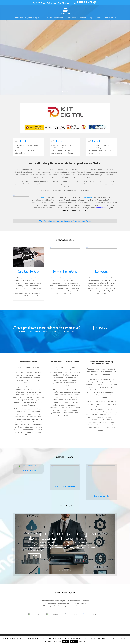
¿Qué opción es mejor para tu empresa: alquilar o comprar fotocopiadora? (62, 546)
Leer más (34, 566)
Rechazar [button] (74, 641)
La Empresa (18, 18)
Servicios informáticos (54, 18)
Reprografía (71, 18)
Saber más (25, 75)
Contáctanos (102, 338)
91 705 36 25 (40, 3)
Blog (90, 18)
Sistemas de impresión (102, 506)
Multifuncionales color (28, 499)
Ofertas (83, 18)
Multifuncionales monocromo (65, 506)
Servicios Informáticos (65, 282)
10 (72, 581)
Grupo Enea (41, 197)
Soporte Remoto (110, 18)
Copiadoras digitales (33, 18)
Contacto (98, 18)
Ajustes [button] (58, 641)
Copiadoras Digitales (28, 282)
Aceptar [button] (65, 641)
